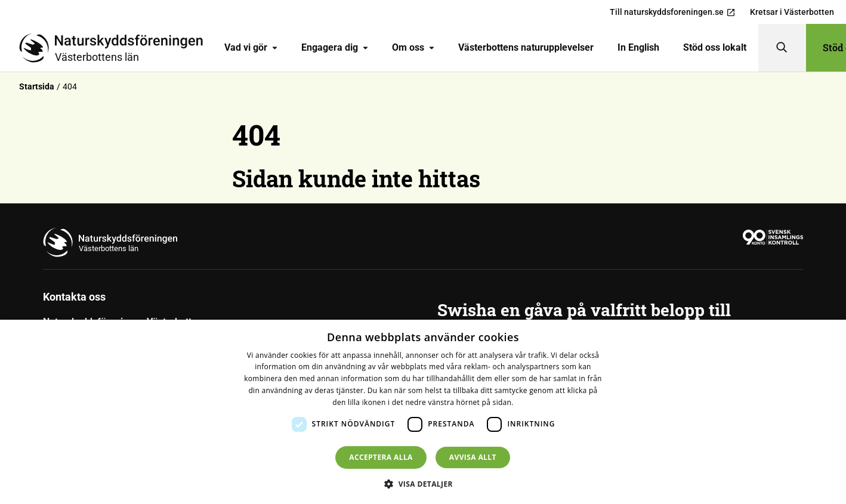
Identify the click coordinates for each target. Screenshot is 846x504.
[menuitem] (251, 48)
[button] (423, 484)
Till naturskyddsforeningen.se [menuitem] (673, 12)
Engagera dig (335, 47)
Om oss (413, 47)
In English (638, 47)
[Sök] (782, 48)
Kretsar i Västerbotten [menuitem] (792, 12)
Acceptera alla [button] (381, 457)
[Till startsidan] (116, 48)
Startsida (37, 86)
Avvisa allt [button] (473, 457)
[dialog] (423, 412)
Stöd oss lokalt (715, 47)
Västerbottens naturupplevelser (526, 47)
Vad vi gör (251, 47)
